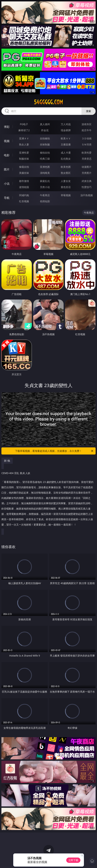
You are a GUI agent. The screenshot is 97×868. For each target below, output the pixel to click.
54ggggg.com (48, 102)
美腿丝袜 (24, 173)
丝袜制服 (45, 144)
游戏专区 (87, 124)
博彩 (7, 127)
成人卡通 (66, 153)
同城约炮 (24, 195)
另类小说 (45, 187)
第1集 (7, 461)
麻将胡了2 (24, 130)
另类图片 (87, 173)
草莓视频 (66, 195)
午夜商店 (45, 195)
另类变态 (87, 159)
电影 (7, 155)
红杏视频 (24, 201)
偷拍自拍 (45, 153)
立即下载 (73, 860)
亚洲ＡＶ (24, 138)
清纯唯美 (45, 173)
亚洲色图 (45, 167)
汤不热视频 (87, 195)
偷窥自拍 (24, 167)
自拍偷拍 (45, 138)
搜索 (89, 111)
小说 (7, 184)
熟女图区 (66, 173)
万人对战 (66, 124)
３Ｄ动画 (87, 138)
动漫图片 (87, 167)
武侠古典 (87, 181)
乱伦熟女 (66, 159)
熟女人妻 (24, 144)
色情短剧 (45, 201)
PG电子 (24, 124)
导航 (7, 198)
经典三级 (45, 159)
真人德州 (45, 124)
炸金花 (45, 130)
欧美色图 (66, 167)
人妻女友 (66, 181)
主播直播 (66, 144)
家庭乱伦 (45, 181)
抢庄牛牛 (87, 130)
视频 (7, 141)
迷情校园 (24, 187)
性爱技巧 (87, 187)
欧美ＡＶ (66, 138)
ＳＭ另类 (87, 144)
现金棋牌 (66, 130)
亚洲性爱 (24, 153)
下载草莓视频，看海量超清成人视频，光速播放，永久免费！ (54, 451)
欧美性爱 (87, 153)
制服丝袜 (24, 159)
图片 (7, 169)
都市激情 (24, 181)
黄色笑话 (66, 187)
